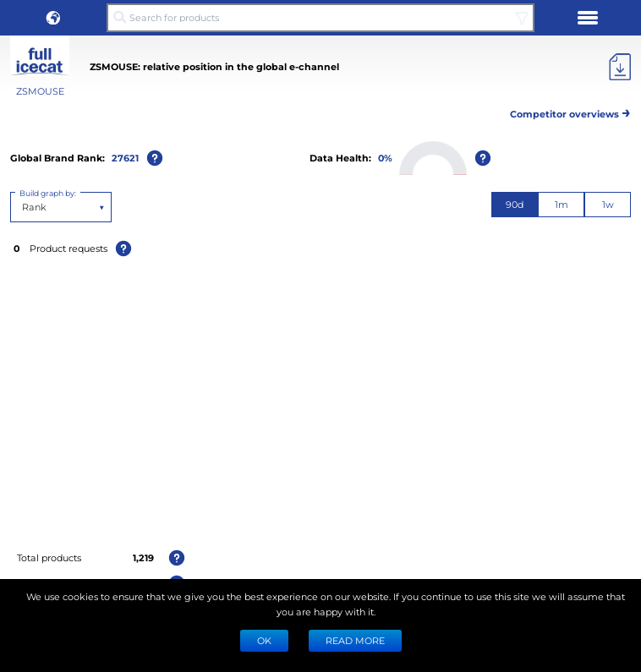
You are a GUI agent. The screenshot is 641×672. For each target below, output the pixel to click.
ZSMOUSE (40, 91)
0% (385, 158)
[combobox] (23, 207)
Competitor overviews (570, 111)
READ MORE (355, 640)
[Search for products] (320, 18)
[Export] (620, 67)
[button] (53, 18)
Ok (264, 640)
